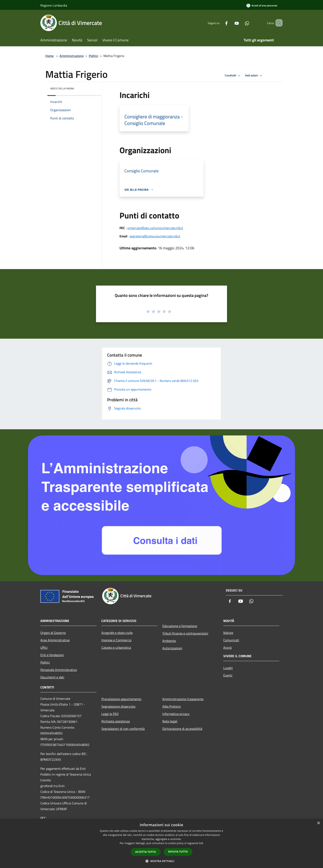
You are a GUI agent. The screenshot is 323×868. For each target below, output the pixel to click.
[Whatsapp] (241, 23)
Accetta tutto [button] (146, 852)
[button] (161, 861)
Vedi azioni (254, 76)
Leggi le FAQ (110, 714)
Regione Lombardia (54, 5)
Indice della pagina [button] (62, 88)
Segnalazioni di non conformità (123, 729)
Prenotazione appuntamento (121, 699)
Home (49, 56)
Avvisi (228, 647)
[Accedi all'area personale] (262, 5)
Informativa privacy (176, 714)
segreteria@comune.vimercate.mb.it (155, 236)
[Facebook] (220, 23)
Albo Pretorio (171, 706)
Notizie (228, 633)
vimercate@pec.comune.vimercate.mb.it (155, 228)
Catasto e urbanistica (116, 647)
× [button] (318, 823)
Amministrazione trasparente (183, 699)
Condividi (233, 76)
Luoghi (228, 668)
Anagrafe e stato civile (117, 633)
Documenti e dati (52, 677)
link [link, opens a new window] (201, 843)
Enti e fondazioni (52, 655)
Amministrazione (72, 56)
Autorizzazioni (172, 648)
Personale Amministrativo (59, 670)
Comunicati (231, 640)
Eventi (228, 675)
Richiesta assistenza (116, 721)
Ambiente (169, 641)
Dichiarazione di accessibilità (182, 729)
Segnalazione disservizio (118, 706)
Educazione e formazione (180, 626)
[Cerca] (278, 23)
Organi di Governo (53, 633)
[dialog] (161, 843)
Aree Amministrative (55, 640)
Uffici (44, 647)
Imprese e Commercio (116, 640)
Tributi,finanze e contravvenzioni (185, 633)
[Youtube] (231, 23)
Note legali (170, 721)
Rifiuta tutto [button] (178, 852)
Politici (94, 56)
